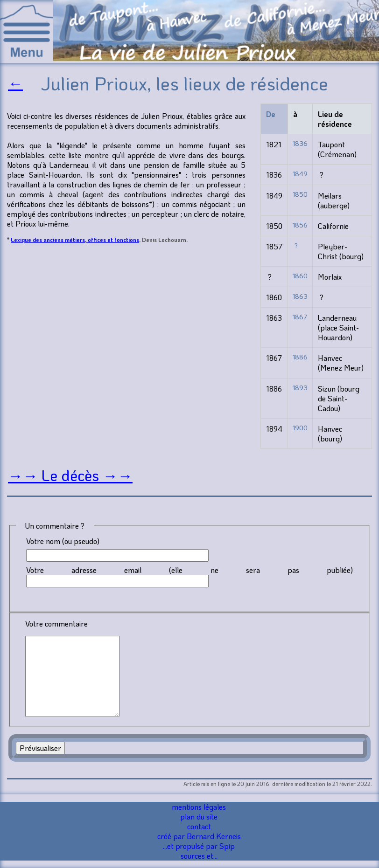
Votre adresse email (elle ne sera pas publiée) (189, 570)
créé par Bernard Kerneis (199, 836)
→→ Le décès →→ (70, 475)
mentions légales (199, 807)
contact (199, 826)
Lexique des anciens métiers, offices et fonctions (75, 240)
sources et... (199, 856)
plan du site (199, 816)
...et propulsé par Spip (199, 846)
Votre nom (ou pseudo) (63, 541)
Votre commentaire (56, 623)
